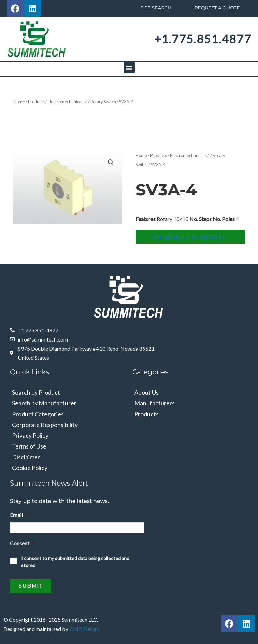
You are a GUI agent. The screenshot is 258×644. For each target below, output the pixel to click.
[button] (129, 67)
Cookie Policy (30, 468)
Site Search (156, 8)
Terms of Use (29, 446)
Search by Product (36, 392)
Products (36, 102)
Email (19, 515)
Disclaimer (26, 457)
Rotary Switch (103, 102)
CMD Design (84, 627)
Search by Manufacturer (44, 403)
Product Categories (38, 414)
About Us (146, 392)
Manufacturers (155, 403)
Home (19, 102)
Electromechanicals (66, 102)
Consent (22, 543)
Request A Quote (217, 8)
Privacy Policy (30, 435)
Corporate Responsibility (45, 425)
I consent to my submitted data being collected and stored (75, 561)
